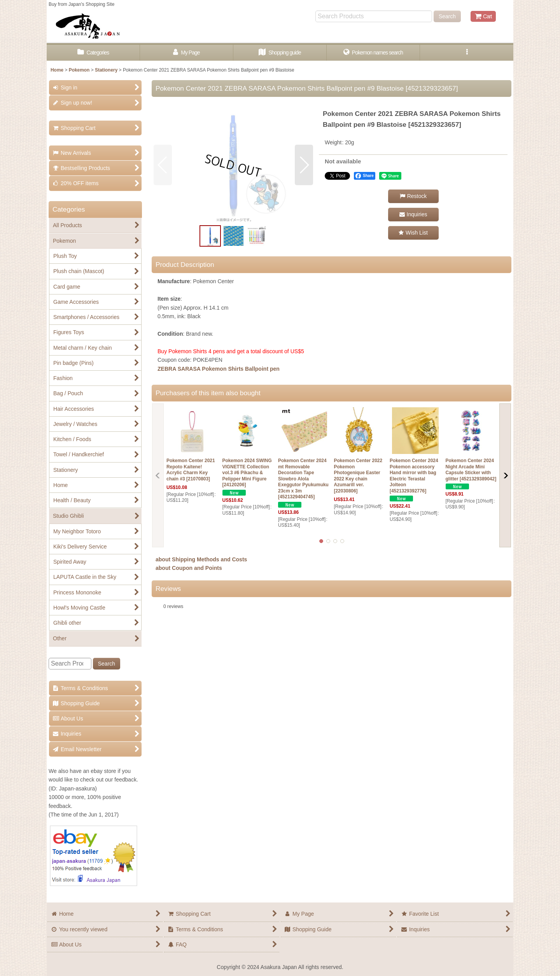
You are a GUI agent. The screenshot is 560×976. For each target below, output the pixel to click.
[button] (467, 53)
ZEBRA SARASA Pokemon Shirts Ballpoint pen (219, 369)
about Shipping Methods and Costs (201, 559)
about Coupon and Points (189, 568)
